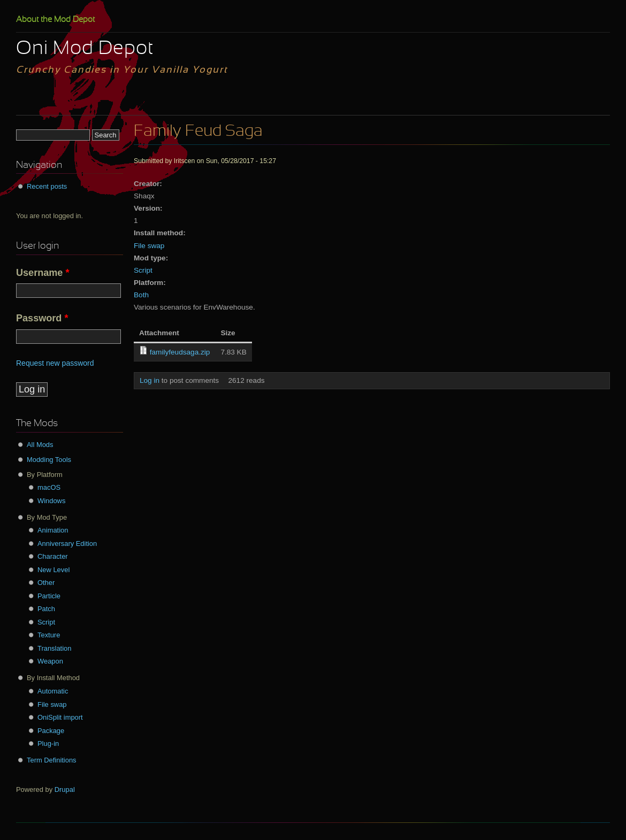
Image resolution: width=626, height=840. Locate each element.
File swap (149, 246)
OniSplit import (60, 717)
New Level (54, 570)
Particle (49, 596)
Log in (150, 380)
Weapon (50, 661)
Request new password (55, 363)
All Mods (40, 445)
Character (53, 556)
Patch (46, 609)
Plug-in (48, 743)
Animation (53, 530)
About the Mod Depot (55, 20)
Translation (54, 648)
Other (46, 583)
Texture (49, 635)
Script (143, 270)
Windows (51, 501)
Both (141, 295)
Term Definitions (52, 760)
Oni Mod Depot (85, 49)
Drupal (65, 789)
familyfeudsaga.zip (180, 352)
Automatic (53, 691)
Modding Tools (49, 460)
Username (43, 273)
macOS (49, 487)
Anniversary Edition (67, 544)
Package (51, 731)
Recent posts (47, 186)
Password (42, 318)
